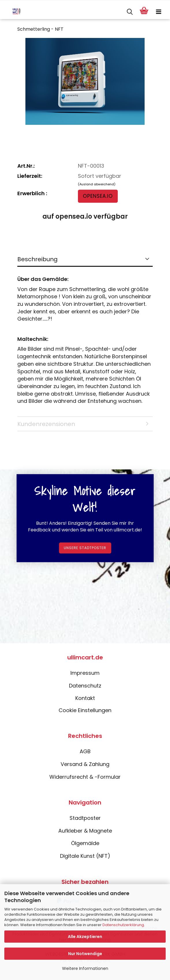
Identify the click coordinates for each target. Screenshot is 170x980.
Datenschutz (85, 686)
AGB (85, 751)
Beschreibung (38, 259)
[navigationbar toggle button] (158, 12)
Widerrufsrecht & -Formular (85, 777)
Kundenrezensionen (46, 424)
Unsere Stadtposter (85, 548)
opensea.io (98, 196)
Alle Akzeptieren (85, 937)
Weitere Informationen (85, 968)
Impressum (85, 673)
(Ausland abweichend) (97, 184)
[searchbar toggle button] (130, 12)
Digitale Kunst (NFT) (85, 856)
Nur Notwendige (85, 954)
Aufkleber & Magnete (85, 831)
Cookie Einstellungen (85, 710)
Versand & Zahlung (85, 764)
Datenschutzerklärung (123, 925)
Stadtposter (85, 818)
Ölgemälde (85, 843)
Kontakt (85, 698)
